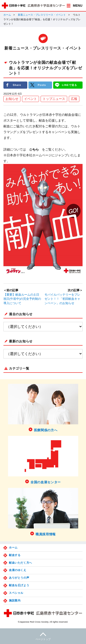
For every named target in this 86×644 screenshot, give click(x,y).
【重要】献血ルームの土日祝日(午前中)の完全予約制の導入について (22, 299)
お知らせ (12, 99)
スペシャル (16, 593)
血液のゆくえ (18, 570)
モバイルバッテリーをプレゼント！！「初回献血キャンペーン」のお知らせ (62, 299)
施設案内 (15, 600)
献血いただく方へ (21, 563)
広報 (74, 99)
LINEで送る (69, 85)
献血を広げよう (19, 585)
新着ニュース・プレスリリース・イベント (42, 15)
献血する (15, 555)
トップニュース (54, 99)
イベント (31, 99)
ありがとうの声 (19, 578)
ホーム (7, 15)
